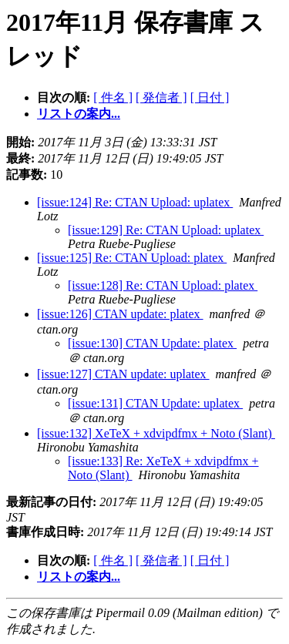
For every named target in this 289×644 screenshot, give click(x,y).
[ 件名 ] (113, 97)
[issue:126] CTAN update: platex (120, 314)
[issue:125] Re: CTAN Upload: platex (132, 258)
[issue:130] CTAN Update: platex (152, 343)
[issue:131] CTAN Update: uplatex (155, 403)
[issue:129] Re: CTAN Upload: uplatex (166, 230)
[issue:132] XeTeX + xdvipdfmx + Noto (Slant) (156, 433)
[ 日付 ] (210, 97)
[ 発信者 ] (161, 97)
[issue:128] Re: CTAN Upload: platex (163, 285)
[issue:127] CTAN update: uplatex (123, 374)
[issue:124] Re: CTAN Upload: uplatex (135, 202)
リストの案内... (79, 114)
